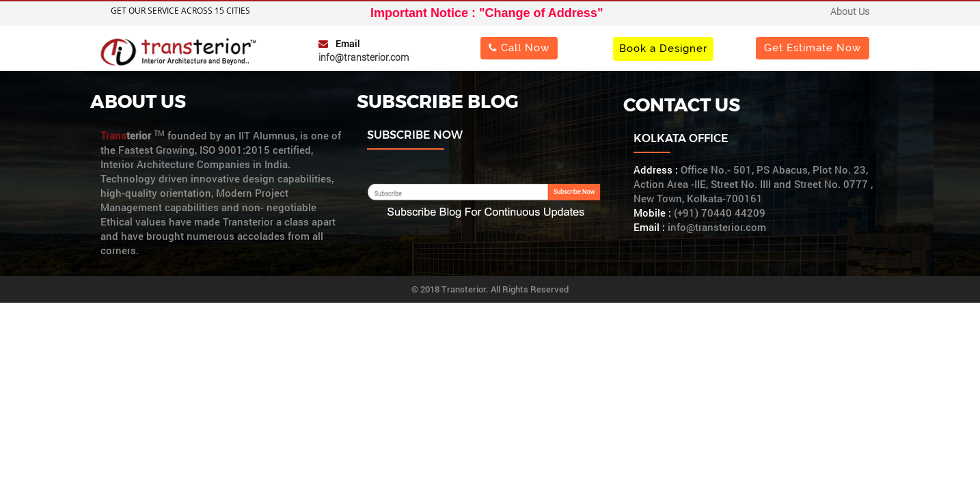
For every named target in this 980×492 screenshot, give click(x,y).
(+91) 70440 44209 (720, 213)
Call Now (519, 47)
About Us (850, 11)
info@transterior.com (364, 57)
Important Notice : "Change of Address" (487, 13)
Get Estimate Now (813, 47)
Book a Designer (663, 48)
